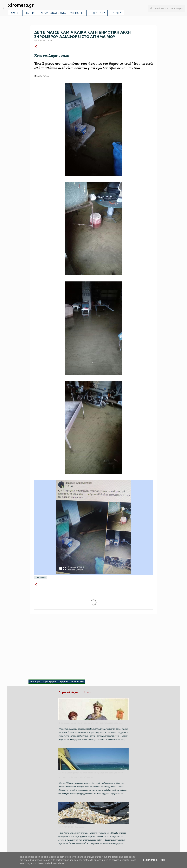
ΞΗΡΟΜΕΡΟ (77, 13)
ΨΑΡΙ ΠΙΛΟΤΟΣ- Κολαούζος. (72, 827)
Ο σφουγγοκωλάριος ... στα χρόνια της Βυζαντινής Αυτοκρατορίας (91, 723)
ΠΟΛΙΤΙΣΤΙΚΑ (97, 13)
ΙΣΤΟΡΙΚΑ (116, 13)
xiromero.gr (21, 5)
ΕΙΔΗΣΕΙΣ (30, 13)
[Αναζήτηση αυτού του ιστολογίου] (169, 8)
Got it (164, 860)
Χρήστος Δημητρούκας (52, 55)
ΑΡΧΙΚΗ (15, 13)
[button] (36, 46)
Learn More (150, 860)
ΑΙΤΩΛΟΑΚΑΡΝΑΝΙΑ (53, 13)
